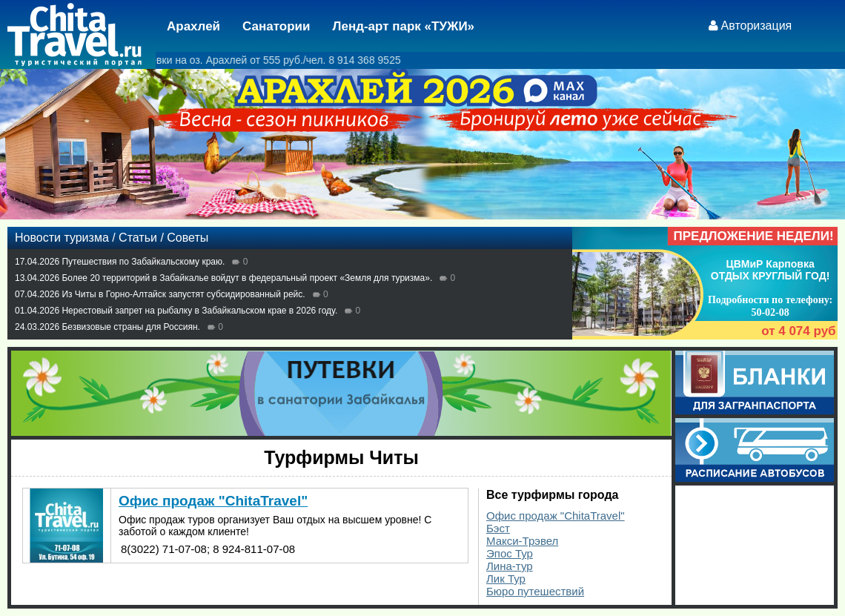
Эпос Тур (510, 553)
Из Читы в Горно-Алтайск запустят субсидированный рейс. (183, 294)
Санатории (276, 26)
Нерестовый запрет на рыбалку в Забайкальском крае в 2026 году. (199, 311)
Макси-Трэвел (522, 541)
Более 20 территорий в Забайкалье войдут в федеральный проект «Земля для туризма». (247, 278)
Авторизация (757, 26)
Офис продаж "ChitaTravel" (556, 516)
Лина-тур (510, 566)
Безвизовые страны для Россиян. (131, 327)
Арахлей (193, 26)
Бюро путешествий (535, 591)
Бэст (498, 528)
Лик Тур (506, 579)
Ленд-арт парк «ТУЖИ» (404, 26)
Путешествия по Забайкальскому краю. (143, 262)
